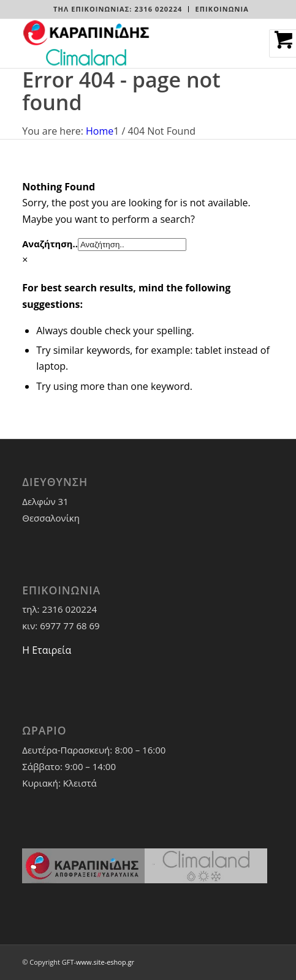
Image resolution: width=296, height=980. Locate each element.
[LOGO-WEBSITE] (123, 43)
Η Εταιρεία (47, 650)
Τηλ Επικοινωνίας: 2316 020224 (118, 9)
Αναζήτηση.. (50, 244)
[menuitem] (118, 9)
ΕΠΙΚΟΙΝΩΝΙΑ (222, 9)
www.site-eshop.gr (105, 962)
